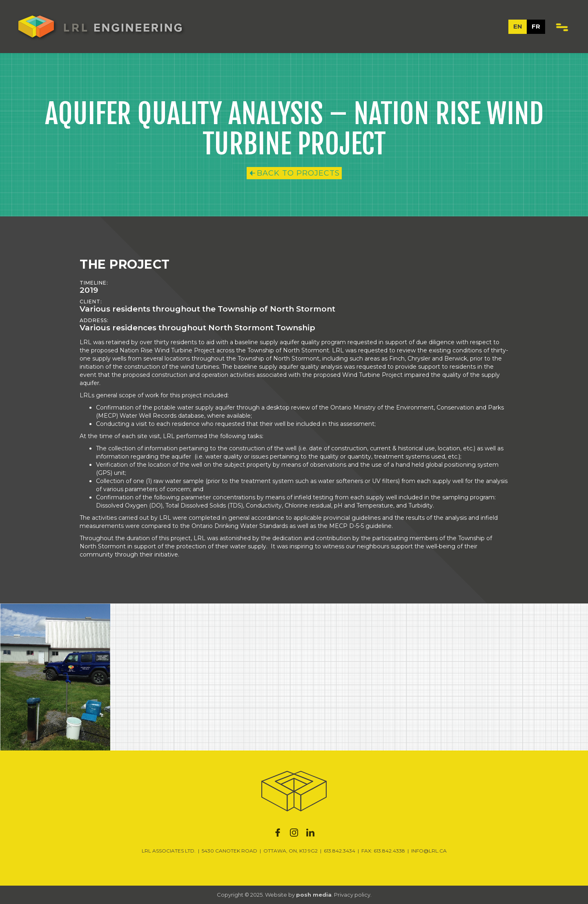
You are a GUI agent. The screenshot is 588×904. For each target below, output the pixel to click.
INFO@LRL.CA (429, 851)
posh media (314, 895)
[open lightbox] (55, 677)
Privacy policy (352, 895)
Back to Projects (298, 173)
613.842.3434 (340, 851)
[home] (100, 27)
